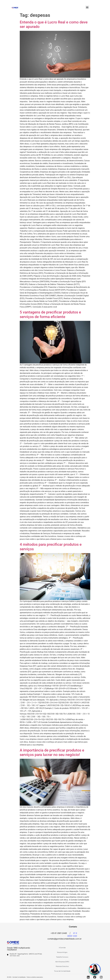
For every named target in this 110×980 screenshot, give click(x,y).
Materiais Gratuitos (62, 966)
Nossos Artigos (62, 952)
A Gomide (62, 948)
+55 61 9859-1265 (52, 2)
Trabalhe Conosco (62, 957)
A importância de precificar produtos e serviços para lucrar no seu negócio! (52, 752)
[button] (87, 7)
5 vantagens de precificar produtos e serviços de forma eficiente (50, 314)
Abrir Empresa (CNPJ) (62, 962)
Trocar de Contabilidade (62, 971)
